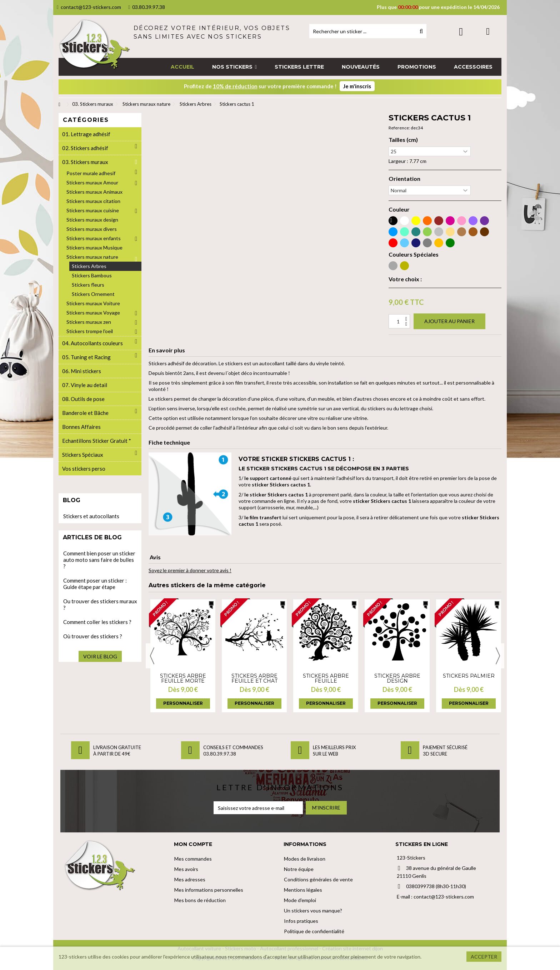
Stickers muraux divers (92, 229)
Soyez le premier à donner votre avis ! (190, 570)
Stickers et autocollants (91, 516)
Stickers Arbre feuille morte (183, 678)
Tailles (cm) (403, 140)
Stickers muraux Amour (92, 182)
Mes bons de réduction (200, 900)
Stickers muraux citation (93, 201)
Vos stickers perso (84, 469)
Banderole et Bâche (85, 413)
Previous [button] (152, 656)
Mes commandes (193, 859)
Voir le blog (100, 656)
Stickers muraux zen (89, 322)
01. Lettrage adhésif (86, 134)
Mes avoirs (186, 869)
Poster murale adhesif (91, 173)
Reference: (399, 128)
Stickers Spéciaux (83, 455)
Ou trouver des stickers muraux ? (100, 604)
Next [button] (498, 656)
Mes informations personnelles (209, 890)
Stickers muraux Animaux (94, 192)
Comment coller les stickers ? (97, 622)
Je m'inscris (357, 86)
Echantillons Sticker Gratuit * (97, 441)
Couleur (399, 209)
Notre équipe (299, 869)
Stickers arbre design (397, 678)
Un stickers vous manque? (313, 910)
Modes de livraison (305, 859)
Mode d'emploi (300, 900)
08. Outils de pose (83, 399)
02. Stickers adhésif (85, 148)
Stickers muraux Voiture (93, 303)
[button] (234, 67)
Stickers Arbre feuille (326, 678)
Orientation (404, 179)
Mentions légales (303, 890)
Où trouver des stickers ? (93, 636)
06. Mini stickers (82, 371)
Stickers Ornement (93, 294)
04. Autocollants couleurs (92, 343)
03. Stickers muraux (85, 162)
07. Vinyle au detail (85, 385)
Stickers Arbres (89, 266)
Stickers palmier (469, 676)
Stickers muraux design (92, 220)
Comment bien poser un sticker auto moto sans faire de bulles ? (99, 560)
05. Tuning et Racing (86, 357)
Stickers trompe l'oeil (90, 331)
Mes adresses (190, 879)
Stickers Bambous (92, 275)
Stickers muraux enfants (94, 238)
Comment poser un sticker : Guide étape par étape (95, 584)
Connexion (461, 32)
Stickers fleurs (88, 285)
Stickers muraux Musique (94, 248)
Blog (72, 500)
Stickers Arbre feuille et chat (254, 678)
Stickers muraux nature (92, 257)
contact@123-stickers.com (89, 7)
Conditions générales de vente (318, 879)
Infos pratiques (301, 921)
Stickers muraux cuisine (93, 210)
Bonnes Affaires (81, 427)
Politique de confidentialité (314, 931)
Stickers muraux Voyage (93, 313)
